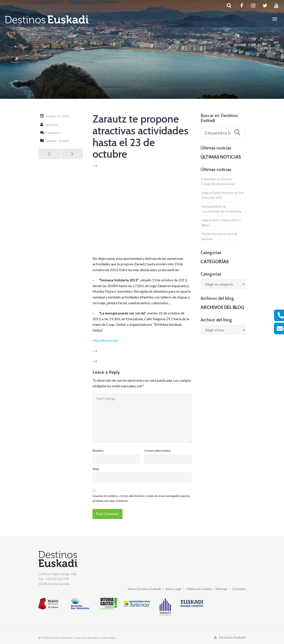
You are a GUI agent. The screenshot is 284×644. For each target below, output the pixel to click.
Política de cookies (199, 589)
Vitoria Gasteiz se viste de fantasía (219, 236)
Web (96, 469)
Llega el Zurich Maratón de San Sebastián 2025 (222, 195)
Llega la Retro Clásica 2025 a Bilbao (221, 222)
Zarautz (64, 141)
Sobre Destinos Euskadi (144, 589)
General (51, 141)
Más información (106, 340)
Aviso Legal (174, 589)
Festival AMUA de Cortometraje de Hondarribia (221, 209)
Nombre (98, 450)
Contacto (239, 589)
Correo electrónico (158, 450)
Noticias (222, 589)
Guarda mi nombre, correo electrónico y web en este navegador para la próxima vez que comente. (141, 498)
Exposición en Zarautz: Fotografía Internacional (218, 181)
